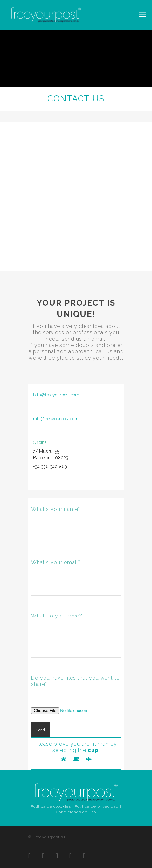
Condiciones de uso (76, 812)
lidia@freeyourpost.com (56, 395)
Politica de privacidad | (98, 806)
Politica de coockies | (52, 806)
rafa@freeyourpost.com (56, 419)
